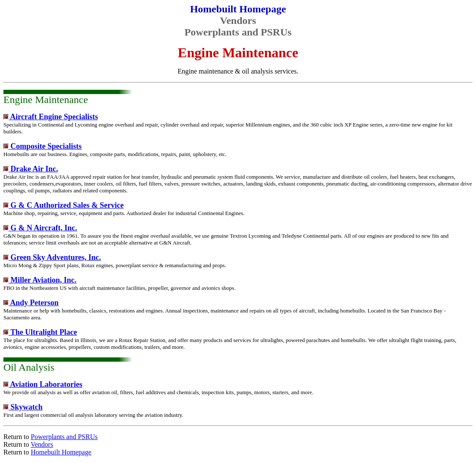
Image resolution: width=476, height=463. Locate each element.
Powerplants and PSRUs (64, 437)
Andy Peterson (31, 303)
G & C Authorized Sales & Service (63, 205)
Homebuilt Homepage (61, 452)
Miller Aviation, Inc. (40, 280)
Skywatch (23, 407)
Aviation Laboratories (43, 384)
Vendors (42, 444)
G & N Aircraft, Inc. (40, 228)
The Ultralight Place (40, 332)
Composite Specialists (43, 146)
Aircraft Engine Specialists (51, 117)
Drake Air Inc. (31, 169)
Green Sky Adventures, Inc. (52, 257)
